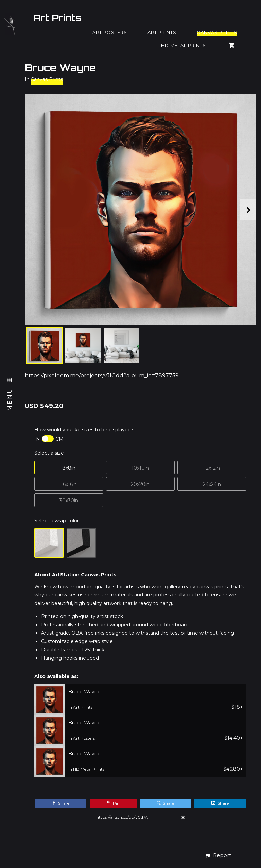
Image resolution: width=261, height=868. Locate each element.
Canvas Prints (217, 32)
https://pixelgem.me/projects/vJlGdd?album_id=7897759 (102, 375)
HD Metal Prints (184, 45)
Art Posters (110, 32)
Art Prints (57, 18)
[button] (218, 856)
